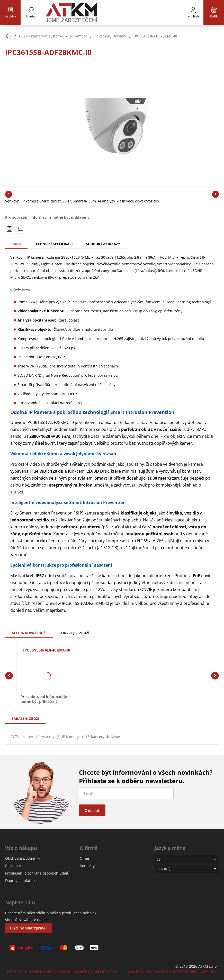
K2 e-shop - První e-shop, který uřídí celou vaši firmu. (172, 971)
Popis (16, 244)
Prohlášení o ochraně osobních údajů (37, 873)
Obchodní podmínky (23, 858)
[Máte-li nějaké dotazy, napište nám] (21, 229)
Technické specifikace (54, 244)
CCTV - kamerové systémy (32, 737)
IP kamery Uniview (103, 737)
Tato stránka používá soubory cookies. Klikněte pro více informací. (63, 971)
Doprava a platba (20, 881)
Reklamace (14, 866)
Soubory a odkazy (103, 244)
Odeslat (92, 810)
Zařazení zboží (25, 719)
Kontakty (87, 866)
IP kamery (70, 737)
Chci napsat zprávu (28, 928)
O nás (85, 858)
